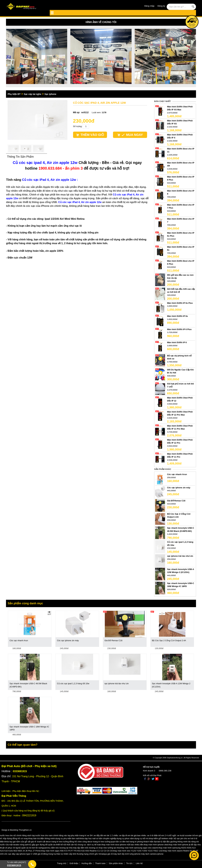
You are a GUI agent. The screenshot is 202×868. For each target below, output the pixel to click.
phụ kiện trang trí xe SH (82, 835)
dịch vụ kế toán (94, 845)
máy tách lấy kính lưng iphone (127, 854)
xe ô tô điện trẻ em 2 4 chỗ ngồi (162, 835)
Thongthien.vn (25, 830)
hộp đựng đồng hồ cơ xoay (15, 838)
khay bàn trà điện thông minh (42, 838)
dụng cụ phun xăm (125, 838)
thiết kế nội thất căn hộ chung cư (71, 845)
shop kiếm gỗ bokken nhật (161, 838)
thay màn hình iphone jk (180, 845)
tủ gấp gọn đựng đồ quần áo (42, 845)
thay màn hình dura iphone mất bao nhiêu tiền (123, 845)
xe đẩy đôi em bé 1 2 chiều (106, 835)
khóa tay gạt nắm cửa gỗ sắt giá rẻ (20, 842)
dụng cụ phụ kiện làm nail (67, 838)
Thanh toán (100, 863)
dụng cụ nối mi (141, 838)
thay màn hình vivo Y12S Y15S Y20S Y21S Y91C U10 (138, 851)
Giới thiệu (74, 863)
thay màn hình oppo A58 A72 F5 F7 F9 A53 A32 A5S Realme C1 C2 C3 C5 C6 (77, 851)
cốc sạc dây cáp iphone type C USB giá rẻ (24, 854)
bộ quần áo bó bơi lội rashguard (33, 848)
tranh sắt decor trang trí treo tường (53, 842)
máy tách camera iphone (152, 854)
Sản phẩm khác (116, 863)
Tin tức (129, 863)
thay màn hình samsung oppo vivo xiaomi (139, 848)
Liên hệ (139, 863)
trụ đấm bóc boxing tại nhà (60, 848)
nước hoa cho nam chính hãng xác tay (53, 835)
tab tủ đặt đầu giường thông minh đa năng (176, 842)
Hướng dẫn (87, 863)
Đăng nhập (149, 6)
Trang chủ (62, 863)
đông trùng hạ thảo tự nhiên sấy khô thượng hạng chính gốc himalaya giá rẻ (78, 854)
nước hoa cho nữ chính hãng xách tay (17, 835)
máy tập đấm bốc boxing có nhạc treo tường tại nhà (96, 848)
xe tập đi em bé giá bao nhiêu (133, 835)
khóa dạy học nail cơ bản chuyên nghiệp (98, 838)
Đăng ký (161, 6)
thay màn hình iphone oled (156, 845)
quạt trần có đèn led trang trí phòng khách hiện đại (134, 842)
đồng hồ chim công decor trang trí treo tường (90, 842)
